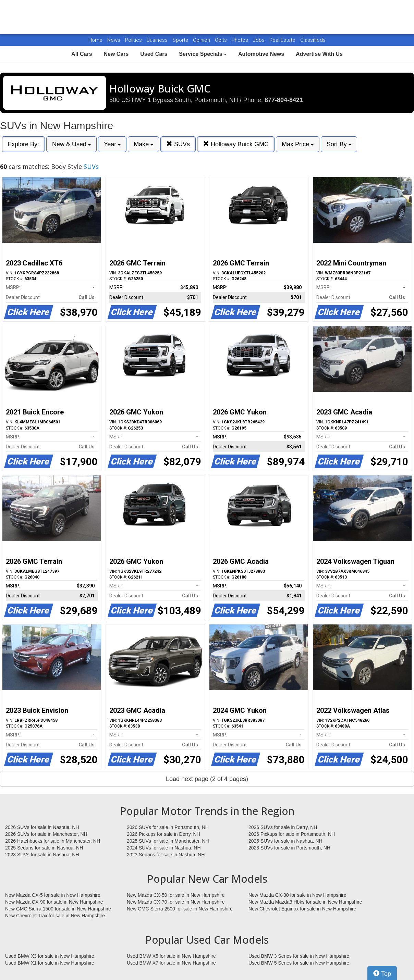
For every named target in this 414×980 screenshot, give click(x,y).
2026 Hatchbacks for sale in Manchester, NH (53, 841)
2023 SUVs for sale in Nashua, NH (42, 855)
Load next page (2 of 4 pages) (207, 779)
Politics (133, 40)
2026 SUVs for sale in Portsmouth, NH (168, 827)
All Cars (82, 54)
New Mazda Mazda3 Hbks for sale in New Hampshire (305, 902)
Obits (222, 40)
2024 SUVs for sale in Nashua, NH (164, 848)
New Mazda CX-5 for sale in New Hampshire (53, 895)
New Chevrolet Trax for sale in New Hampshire (55, 916)
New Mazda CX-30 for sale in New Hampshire (297, 895)
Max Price (298, 144)
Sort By (339, 144)
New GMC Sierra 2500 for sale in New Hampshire (180, 909)
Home (95, 40)
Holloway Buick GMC (236, 144)
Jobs (259, 40)
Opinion (202, 40)
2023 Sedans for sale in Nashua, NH (166, 855)
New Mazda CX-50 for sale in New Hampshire (176, 895)
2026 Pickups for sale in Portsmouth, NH (292, 834)
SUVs (178, 144)
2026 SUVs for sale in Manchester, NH (46, 834)
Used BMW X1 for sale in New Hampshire (50, 963)
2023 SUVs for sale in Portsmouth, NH (289, 848)
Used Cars (154, 54)
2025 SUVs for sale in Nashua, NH (285, 841)
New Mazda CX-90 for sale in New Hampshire (54, 902)
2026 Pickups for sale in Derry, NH (163, 834)
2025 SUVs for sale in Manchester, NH (168, 841)
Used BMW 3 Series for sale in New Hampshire (299, 956)
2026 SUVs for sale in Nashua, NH (42, 827)
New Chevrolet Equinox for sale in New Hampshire (302, 909)
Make (143, 144)
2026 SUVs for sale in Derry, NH (283, 827)
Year (112, 144)
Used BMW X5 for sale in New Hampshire (171, 956)
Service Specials (203, 54)
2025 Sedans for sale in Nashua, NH (44, 848)
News (114, 40)
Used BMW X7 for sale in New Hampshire (171, 963)
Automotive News (261, 54)
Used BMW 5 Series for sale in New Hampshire (299, 963)
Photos (241, 40)
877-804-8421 (284, 100)
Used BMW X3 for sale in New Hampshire (50, 956)
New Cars (116, 54)
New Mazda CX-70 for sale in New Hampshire (176, 902)
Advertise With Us (319, 54)
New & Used (71, 144)
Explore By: (23, 144)
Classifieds (313, 40)
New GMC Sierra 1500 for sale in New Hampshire (58, 909)
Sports (181, 40)
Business (158, 40)
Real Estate (283, 40)
